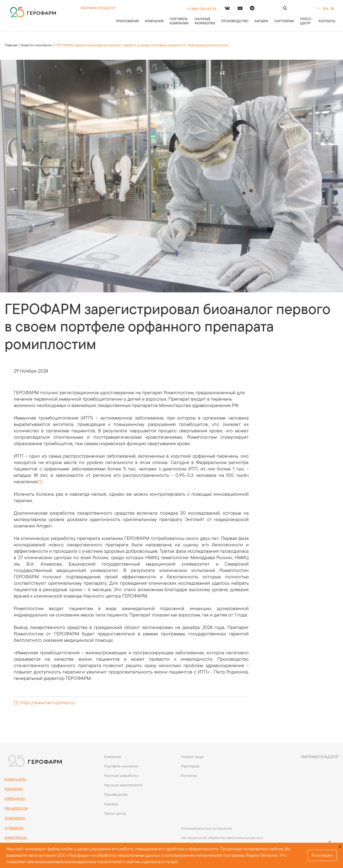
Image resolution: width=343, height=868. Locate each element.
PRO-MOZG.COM (16, 808)
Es (332, 8)
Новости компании (36, 45)
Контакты (327, 21)
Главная (11, 45)
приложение (127, 21)
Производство (235, 21)
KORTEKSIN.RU (15, 799)
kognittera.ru (16, 838)
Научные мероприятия (123, 785)
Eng (326, 8)
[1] (40, 481)
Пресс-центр (306, 21)
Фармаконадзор (98, 8)
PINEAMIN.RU (14, 789)
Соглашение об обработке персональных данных (222, 838)
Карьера (261, 21)
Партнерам (284, 21)
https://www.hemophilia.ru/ (47, 702)
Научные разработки (205, 21)
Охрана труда (192, 757)
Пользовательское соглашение (206, 828)
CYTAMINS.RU (14, 828)
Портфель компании (179, 21)
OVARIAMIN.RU (15, 818)
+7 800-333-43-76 (202, 9)
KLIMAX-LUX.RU (15, 779)
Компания (154, 21)
